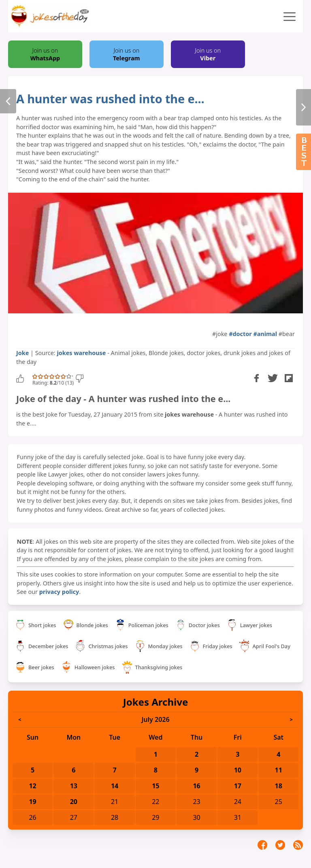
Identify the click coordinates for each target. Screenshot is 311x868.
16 (196, 786)
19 (32, 802)
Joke (22, 353)
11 (279, 770)
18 (279, 786)
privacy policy (59, 592)
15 (155, 786)
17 (238, 786)
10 (238, 770)
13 (74, 786)
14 (115, 786)
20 (74, 802)
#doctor (240, 334)
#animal (265, 334)
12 (32, 786)
